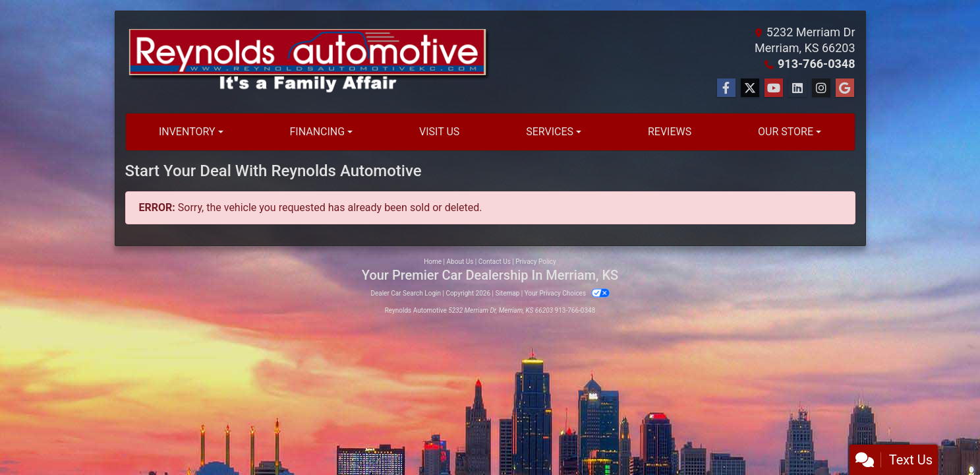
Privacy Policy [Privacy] (536, 262)
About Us (460, 262)
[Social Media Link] (797, 88)
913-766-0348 (816, 64)
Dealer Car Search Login (406, 293)
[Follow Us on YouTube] (774, 88)
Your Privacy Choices (567, 293)
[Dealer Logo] (308, 62)
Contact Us (495, 262)
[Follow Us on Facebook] (726, 88)
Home (433, 262)
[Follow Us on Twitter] (750, 88)
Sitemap (507, 293)
